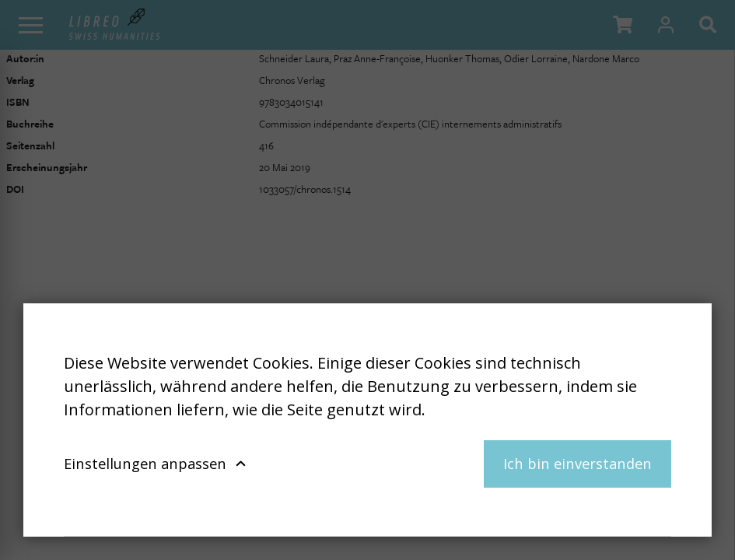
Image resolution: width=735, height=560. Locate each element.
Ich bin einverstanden (577, 463)
